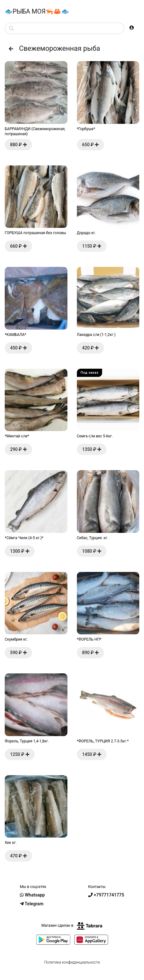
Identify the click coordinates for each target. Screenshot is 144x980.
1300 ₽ (20, 551)
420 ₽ (91, 348)
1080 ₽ (92, 551)
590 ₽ (18, 653)
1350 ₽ (92, 449)
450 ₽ (18, 348)
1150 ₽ (92, 246)
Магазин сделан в (72, 925)
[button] (132, 28)
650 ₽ (91, 145)
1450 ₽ (92, 754)
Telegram (32, 904)
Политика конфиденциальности (72, 962)
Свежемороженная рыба (52, 48)
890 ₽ (91, 653)
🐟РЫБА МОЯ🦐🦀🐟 (37, 11)
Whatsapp (32, 895)
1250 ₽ (20, 754)
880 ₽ (18, 145)
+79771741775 (106, 895)
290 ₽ (18, 449)
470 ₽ (18, 856)
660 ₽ (18, 246)
